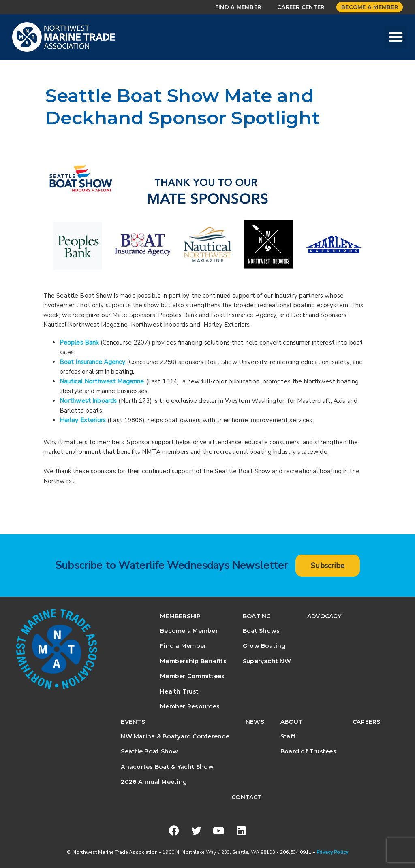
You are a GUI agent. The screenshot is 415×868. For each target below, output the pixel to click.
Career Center (301, 7)
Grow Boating (264, 646)
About (291, 722)
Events (133, 722)
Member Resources (190, 706)
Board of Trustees (308, 751)
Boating (257, 616)
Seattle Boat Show (149, 751)
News (255, 722)
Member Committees (192, 676)
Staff (288, 736)
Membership (180, 616)
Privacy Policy (332, 852)
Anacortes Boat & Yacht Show (167, 767)
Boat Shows (261, 631)
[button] (396, 37)
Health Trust (179, 691)
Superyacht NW (267, 661)
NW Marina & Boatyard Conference (175, 736)
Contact (247, 797)
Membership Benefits (193, 661)
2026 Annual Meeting (154, 782)
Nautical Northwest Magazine (102, 381)
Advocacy (324, 616)
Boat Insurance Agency (92, 362)
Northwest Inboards (88, 401)
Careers (367, 722)
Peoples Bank (79, 343)
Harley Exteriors (83, 420)
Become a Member (370, 7)
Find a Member (238, 7)
